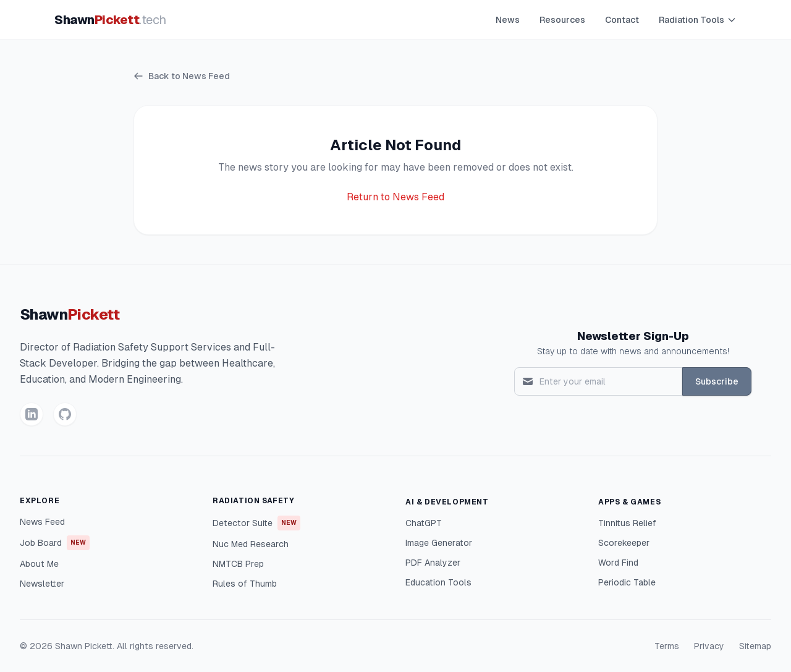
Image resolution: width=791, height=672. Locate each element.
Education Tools (438, 582)
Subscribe (717, 381)
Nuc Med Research (251, 544)
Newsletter (42, 584)
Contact (622, 20)
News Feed (42, 522)
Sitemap (755, 646)
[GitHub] (65, 414)
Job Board (55, 543)
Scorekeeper (624, 543)
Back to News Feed (182, 76)
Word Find (618, 563)
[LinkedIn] (32, 414)
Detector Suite (256, 523)
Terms (667, 646)
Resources (562, 20)
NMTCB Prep (238, 564)
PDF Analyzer (433, 563)
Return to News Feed (395, 197)
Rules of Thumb (245, 584)
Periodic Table (627, 582)
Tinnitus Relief (627, 523)
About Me (39, 564)
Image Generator (439, 543)
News (508, 20)
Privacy (709, 646)
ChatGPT (424, 523)
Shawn (110, 20)
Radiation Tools (698, 20)
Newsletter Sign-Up (633, 336)
